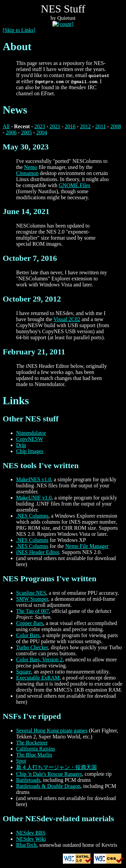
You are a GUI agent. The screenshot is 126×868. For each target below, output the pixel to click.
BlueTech (26, 845)
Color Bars (28, 635)
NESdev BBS (31, 833)
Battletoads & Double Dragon (48, 786)
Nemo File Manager (87, 546)
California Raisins (36, 749)
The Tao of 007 (33, 611)
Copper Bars (30, 623)
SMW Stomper (32, 599)
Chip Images (30, 451)
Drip (21, 445)
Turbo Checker (32, 647)
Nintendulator (31, 433)
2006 (11, 132)
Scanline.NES (31, 593)
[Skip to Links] (19, 30)
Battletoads (28, 780)
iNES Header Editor (38, 552)
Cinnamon (27, 173)
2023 (40, 126)
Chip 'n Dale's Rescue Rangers (49, 774)
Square (24, 672)
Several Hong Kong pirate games (52, 731)
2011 (101, 126)
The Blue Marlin (34, 755)
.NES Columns (32, 516)
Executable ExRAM (38, 678)
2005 (27, 132)
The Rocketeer (32, 743)
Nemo (31, 167)
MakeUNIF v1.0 (34, 498)
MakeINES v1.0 (34, 479)
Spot (21, 761)
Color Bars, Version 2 (39, 659)
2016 (70, 126)
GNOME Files (75, 185)
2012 (85, 126)
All (6, 126)
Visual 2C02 (67, 319)
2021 (55, 126)
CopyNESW (30, 439)
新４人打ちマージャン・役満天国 (56, 767)
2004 (42, 132)
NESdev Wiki (31, 839)
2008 (116, 126)
